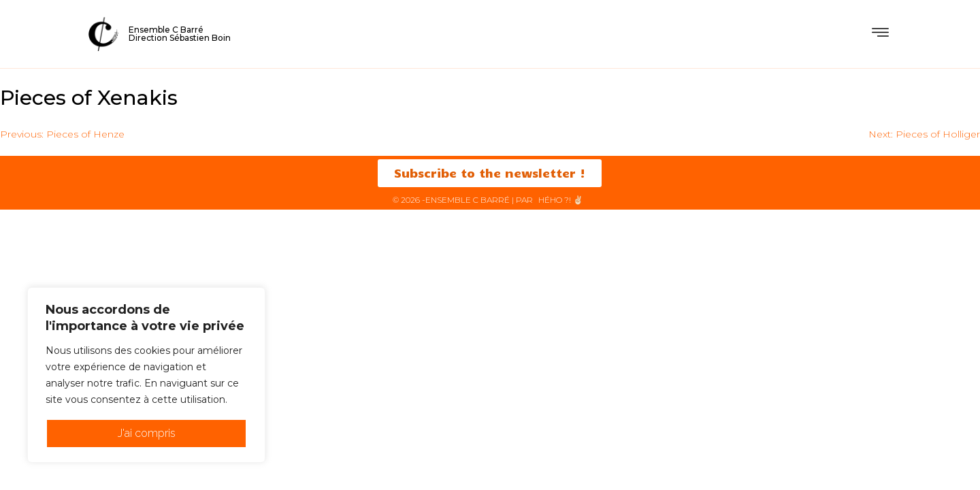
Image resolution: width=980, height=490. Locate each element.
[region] (146, 375)
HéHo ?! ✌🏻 (561, 200)
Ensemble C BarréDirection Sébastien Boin (180, 34)
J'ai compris (147, 433)
